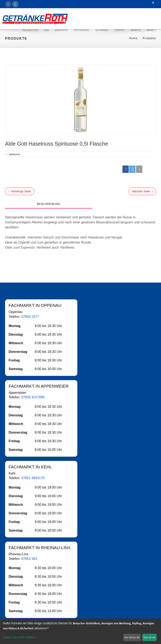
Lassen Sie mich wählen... (20, 637)
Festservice (82, 30)
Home (133, 38)
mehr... (151, 30)
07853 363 (29, 559)
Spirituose (14, 154)
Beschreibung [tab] (49, 204)
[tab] (124, 203)
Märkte (136, 30)
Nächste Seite (142, 191)
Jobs (46, 30)
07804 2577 (30, 317)
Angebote (61, 30)
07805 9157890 (33, 397)
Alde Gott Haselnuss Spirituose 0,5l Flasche (56, 144)
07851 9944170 (33, 478)
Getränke (102, 30)
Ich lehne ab (132, 637)
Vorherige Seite (20, 191)
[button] (126, 169)
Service (120, 30)
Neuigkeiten (30, 30)
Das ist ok (149, 637)
